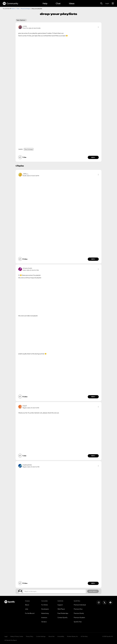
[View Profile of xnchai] (25, 26)
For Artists (45, 605)
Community (10, 3)
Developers (45, 609)
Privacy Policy (30, 636)
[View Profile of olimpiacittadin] (27, 268)
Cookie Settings (41, 636)
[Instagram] (99, 602)
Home (13, 9)
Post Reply (93, 591)
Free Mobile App (63, 613)
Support (60, 605)
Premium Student (79, 617)
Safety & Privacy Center (17, 636)
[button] (98, 27)
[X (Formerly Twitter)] (105, 602)
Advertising (45, 613)
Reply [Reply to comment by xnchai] (93, 157)
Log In (107, 3)
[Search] (101, 3)
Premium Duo (78, 609)
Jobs (27, 609)
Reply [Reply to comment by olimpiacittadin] (93, 397)
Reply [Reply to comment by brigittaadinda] (93, 583)
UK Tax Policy (84, 636)
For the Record (30, 613)
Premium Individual (80, 605)
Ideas (72, 3)
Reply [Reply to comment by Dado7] (93, 456)
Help (45, 3)
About (27, 605)
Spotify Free (78, 622)
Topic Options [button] (21, 20)
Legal (6, 636)
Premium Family (79, 613)
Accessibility (61, 636)
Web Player (61, 609)
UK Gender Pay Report (11, 640)
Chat (58, 3)
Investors (44, 617)
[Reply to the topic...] (54, 591)
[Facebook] (110, 602)
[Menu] (113, 3)
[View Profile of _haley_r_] (26, 174)
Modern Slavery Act (72, 636)
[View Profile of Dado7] (25, 406)
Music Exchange (25, 9)
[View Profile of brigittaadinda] (27, 465)
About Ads (51, 636)
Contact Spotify (63, 617)
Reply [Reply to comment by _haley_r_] (93, 259)
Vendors (44, 622)
